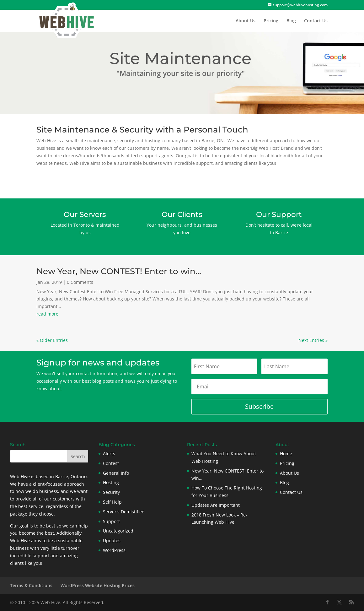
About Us (246, 21)
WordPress (114, 550)
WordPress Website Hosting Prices (98, 585)
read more (47, 314)
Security (111, 492)
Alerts (109, 454)
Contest (111, 463)
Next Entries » (313, 340)
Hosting (111, 482)
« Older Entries (52, 340)
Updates (112, 541)
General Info (116, 473)
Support (111, 521)
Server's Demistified (124, 512)
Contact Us (316, 21)
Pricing (271, 21)
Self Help (112, 502)
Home (286, 454)
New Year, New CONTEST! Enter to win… (119, 271)
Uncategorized (118, 531)
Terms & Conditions (31, 585)
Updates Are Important (216, 505)
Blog (291, 21)
